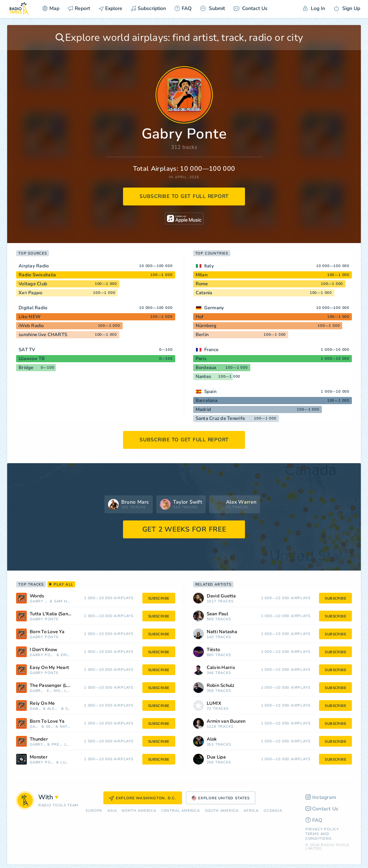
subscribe (159, 598)
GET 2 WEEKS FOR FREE (184, 529)
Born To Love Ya (47, 632)
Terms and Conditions (318, 836)
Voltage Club (33, 284)
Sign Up (347, 8)
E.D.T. (50, 691)
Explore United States (221, 798)
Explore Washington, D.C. (143, 798)
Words (37, 596)
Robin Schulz (221, 686)
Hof (200, 317)
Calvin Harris (221, 668)
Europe (94, 811)
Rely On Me (42, 704)
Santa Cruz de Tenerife (220, 418)
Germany (214, 308)
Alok (212, 739)
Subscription (148, 8)
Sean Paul (50, 727)
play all (61, 585)
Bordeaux (206, 368)
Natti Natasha (66, 727)
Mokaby (58, 691)
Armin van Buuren (226, 721)
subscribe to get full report (184, 196)
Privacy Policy (322, 829)
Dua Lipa (216, 757)
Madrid (203, 409)
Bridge (26, 368)
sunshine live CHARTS (43, 335)
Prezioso (57, 745)
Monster (39, 757)
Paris (201, 359)
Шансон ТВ (32, 359)
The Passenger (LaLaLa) (56, 686)
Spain (210, 392)
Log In (314, 8)
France (212, 350)
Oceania (273, 811)
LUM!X (68, 691)
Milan (202, 275)
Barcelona (207, 401)
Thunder (39, 739)
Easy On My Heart (49, 668)
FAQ (183, 8)
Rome (202, 284)
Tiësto (214, 650)
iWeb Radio (31, 326)
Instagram (321, 797)
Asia (112, 811)
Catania (204, 293)
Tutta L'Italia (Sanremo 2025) (60, 614)
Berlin (202, 335)
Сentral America (181, 811)
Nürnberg (206, 326)
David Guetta (221, 596)
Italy (209, 266)
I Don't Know (43, 650)
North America (139, 811)
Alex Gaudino (54, 709)
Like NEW (30, 317)
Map (51, 8)
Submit (213, 8)
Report (79, 8)
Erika (66, 655)
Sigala (68, 709)
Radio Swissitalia (37, 275)
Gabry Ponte (39, 602)
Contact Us (251, 8)
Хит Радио (31, 293)
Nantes (203, 377)
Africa (251, 811)
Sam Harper (63, 602)
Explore (111, 8)
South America (222, 811)
